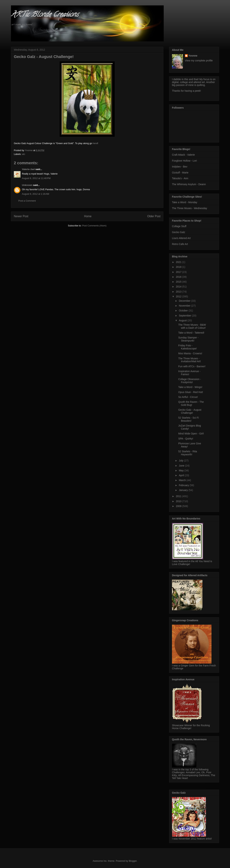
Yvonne (193, 56)
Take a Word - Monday (185, 202)
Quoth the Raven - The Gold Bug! (191, 403)
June (182, 466)
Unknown (27, 185)
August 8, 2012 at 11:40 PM (36, 178)
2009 (179, 506)
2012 (179, 296)
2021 (179, 262)
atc (24, 154)
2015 (179, 282)
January (184, 490)
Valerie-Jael (28, 169)
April (182, 475)
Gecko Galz (179, 232)
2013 (179, 292)
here (95, 143)
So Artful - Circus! (188, 397)
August (183, 320)
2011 (179, 496)
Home (88, 216)
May (181, 470)
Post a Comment (27, 201)
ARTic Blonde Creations (45, 15)
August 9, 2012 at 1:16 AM (35, 194)
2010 (179, 501)
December (185, 301)
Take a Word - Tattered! (191, 333)
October (184, 311)
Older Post (154, 216)
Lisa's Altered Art (181, 238)
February (184, 485)
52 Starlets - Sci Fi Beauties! (188, 419)
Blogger (133, 861)
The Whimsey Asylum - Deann (189, 184)
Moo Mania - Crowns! (190, 353)
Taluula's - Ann (180, 178)
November (185, 306)
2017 (179, 272)
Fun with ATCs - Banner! (192, 366)
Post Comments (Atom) (94, 226)
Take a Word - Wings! (190, 387)
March (183, 480)
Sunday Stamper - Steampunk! (188, 339)
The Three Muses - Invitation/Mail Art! (190, 360)
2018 (179, 267)
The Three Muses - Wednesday (190, 208)
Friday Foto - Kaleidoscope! (188, 347)
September (185, 316)
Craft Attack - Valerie (183, 155)
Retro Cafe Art (180, 244)
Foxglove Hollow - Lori (184, 161)
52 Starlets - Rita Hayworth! (188, 453)
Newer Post (21, 216)
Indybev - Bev (180, 167)
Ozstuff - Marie (180, 173)
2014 (179, 287)
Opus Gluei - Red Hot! (191, 392)
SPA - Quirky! (186, 439)
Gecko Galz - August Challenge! (190, 411)
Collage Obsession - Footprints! (190, 381)
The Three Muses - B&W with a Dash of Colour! (192, 326)
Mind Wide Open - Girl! (191, 434)
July (181, 461)
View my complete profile (199, 61)
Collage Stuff (179, 226)
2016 (179, 277)
